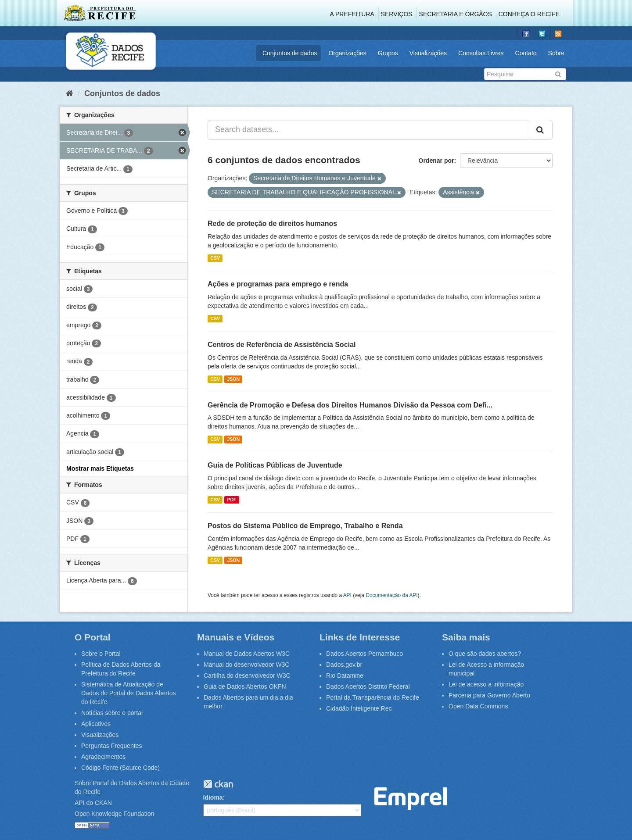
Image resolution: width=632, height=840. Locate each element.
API (347, 595)
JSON (233, 379)
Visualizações (428, 53)
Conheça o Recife (529, 14)
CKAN (218, 784)
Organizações (347, 53)
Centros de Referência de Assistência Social (282, 345)
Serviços (397, 14)
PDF (232, 500)
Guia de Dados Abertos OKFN (245, 686)
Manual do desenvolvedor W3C (246, 665)
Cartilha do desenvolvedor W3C (247, 676)
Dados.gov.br (344, 665)
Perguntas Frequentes (112, 746)
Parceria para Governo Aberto (489, 695)
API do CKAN (93, 803)
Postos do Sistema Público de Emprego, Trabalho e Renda (305, 526)
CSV (215, 258)
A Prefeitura (352, 14)
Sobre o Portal (101, 654)
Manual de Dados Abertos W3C (247, 654)
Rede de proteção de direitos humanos (272, 223)
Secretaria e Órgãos (456, 14)
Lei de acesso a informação (486, 684)
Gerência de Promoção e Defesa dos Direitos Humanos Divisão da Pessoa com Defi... (350, 405)
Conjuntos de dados (290, 53)
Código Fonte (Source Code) (120, 768)
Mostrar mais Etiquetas (100, 468)
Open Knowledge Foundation (114, 814)
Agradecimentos (103, 757)
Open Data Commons (478, 706)
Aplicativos (96, 724)
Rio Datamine (345, 676)
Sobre (556, 53)
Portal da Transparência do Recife (373, 697)
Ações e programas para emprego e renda (278, 284)
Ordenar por (436, 161)
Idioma (213, 797)
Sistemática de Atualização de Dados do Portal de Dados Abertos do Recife (129, 693)
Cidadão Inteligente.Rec (359, 708)
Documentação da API (391, 595)
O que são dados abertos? (485, 654)
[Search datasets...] (368, 130)
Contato (526, 53)
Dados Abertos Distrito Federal (368, 686)
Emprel (411, 799)
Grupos (388, 53)
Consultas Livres (481, 53)
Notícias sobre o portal (112, 713)
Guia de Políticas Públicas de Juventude (275, 465)
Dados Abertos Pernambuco (364, 654)
